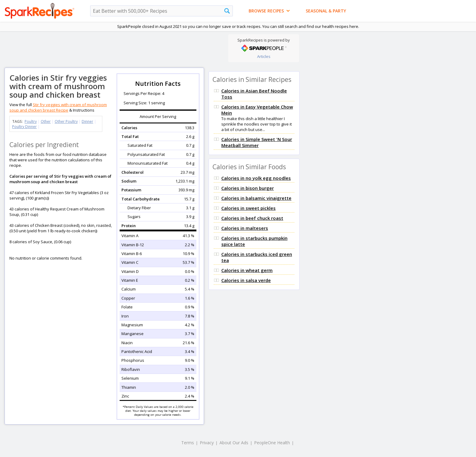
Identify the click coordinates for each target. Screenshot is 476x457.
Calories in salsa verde (246, 280)
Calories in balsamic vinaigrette (256, 198)
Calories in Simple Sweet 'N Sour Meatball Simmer (257, 142)
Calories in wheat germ (247, 270)
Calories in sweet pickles (248, 208)
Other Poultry (66, 121)
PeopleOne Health (272, 443)
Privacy (207, 443)
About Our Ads (234, 443)
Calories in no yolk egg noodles (256, 178)
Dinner (87, 121)
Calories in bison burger (248, 188)
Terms (188, 443)
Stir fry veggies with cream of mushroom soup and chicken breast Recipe (58, 107)
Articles (264, 56)
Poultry (31, 121)
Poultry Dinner (24, 127)
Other (46, 121)
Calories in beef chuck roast (252, 218)
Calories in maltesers (245, 228)
